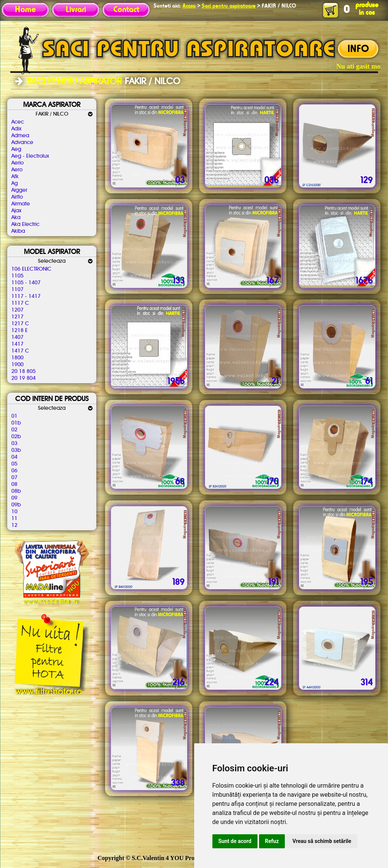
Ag (15, 183)
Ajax (16, 211)
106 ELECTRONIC (31, 269)
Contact (126, 10)
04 (14, 457)
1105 (17, 276)
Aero (17, 170)
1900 (17, 365)
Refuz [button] (272, 841)
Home (25, 10)
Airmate (21, 204)
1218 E (20, 331)
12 (14, 525)
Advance (22, 143)
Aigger (19, 190)
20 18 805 (24, 371)
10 (14, 512)
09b (16, 505)
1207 (17, 310)
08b (16, 491)
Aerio (17, 163)
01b (16, 423)
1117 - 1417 (26, 296)
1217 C (20, 324)
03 (14, 443)
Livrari (76, 10)
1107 (17, 290)
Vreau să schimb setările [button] (322, 841)
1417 (17, 344)
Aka (16, 218)
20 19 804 (24, 378)
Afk (15, 177)
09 (14, 498)
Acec (18, 122)
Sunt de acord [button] (235, 841)
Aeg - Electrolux (30, 156)
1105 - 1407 (26, 283)
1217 (17, 317)
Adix (16, 129)
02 (14, 430)
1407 (17, 337)
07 (14, 478)
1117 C (20, 303)
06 (14, 471)
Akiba (18, 231)
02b (16, 437)
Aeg (16, 149)
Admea (20, 136)
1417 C (20, 351)
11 (14, 519)
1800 (17, 358)
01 (14, 416)
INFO (358, 49)
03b (16, 450)
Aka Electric (25, 224)
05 (14, 464)
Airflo (17, 197)
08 (14, 484)
